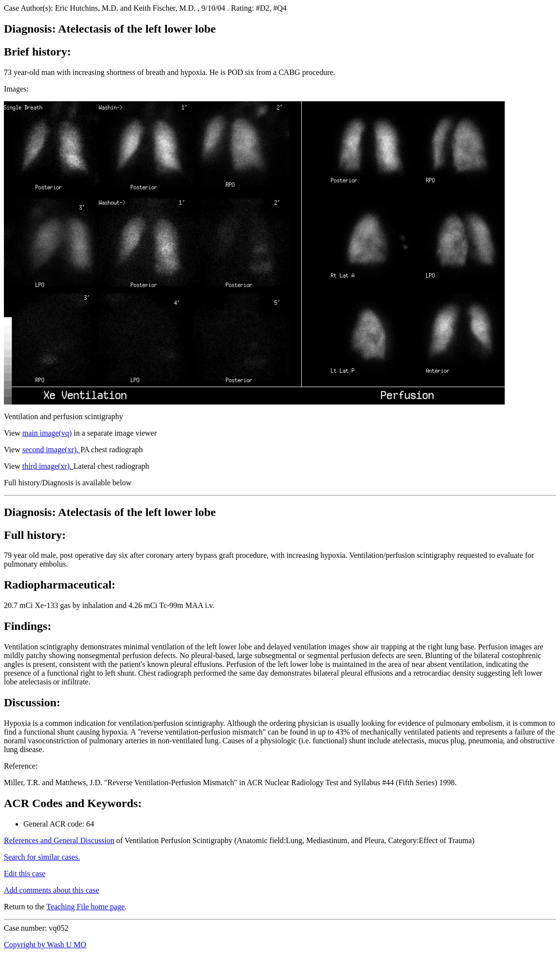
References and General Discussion (59, 840)
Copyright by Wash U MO (45, 945)
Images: (16, 89)
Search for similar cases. (42, 857)
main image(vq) (47, 433)
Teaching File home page (85, 907)
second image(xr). (52, 450)
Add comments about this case (52, 890)
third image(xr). (48, 466)
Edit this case (25, 874)
